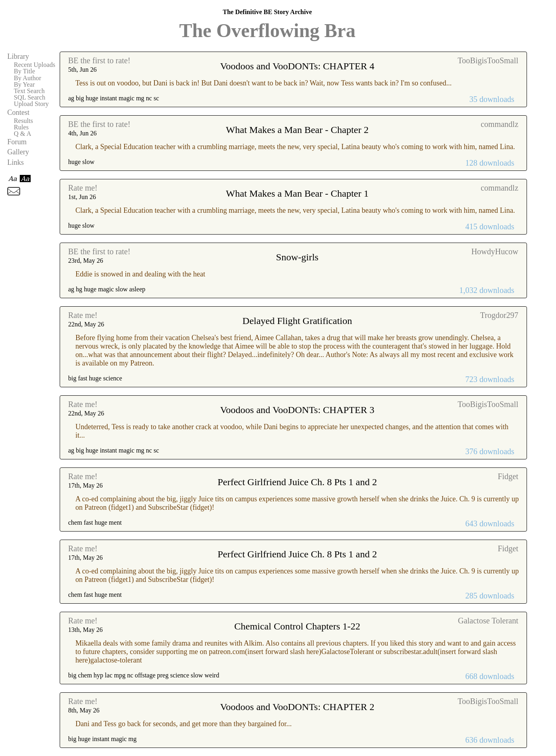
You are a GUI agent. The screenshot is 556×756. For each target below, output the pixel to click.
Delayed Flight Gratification (297, 321)
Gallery (18, 152)
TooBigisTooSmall (488, 60)
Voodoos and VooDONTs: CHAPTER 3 (297, 410)
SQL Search (29, 98)
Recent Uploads (34, 65)
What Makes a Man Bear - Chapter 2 (297, 130)
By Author (27, 78)
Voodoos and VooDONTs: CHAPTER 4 (297, 66)
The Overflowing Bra (267, 30)
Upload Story (31, 104)
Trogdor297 (499, 315)
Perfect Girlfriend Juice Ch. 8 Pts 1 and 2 (297, 482)
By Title (24, 71)
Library (18, 56)
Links (16, 162)
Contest (18, 112)
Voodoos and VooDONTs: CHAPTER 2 (297, 707)
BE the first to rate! (99, 60)
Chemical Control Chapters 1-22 (297, 626)
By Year (24, 85)
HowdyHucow (495, 251)
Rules (21, 127)
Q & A (22, 134)
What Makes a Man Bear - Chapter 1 (297, 193)
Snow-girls (297, 257)
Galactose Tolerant (488, 621)
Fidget (508, 476)
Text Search (29, 91)
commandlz (499, 124)
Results (23, 121)
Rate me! (83, 188)
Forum (17, 142)
